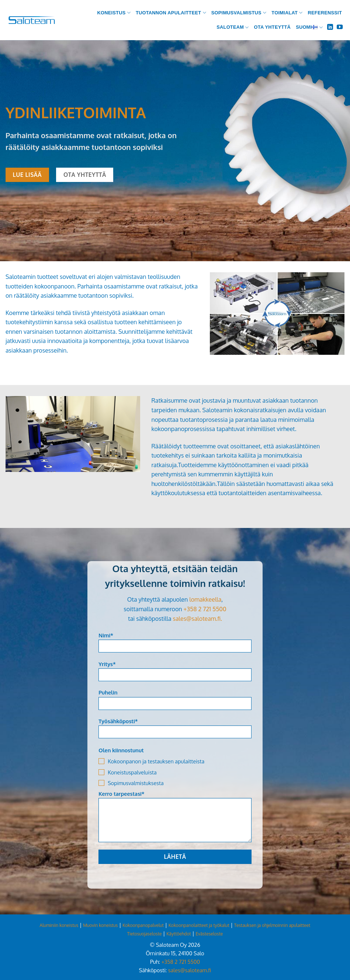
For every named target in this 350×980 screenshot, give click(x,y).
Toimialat (287, 13)
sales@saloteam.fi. (197, 619)
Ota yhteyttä (273, 27)
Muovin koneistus (100, 925)
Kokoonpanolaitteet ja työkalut (199, 925)
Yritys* (175, 673)
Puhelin (175, 702)
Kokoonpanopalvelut (143, 925)
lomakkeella (205, 599)
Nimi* (175, 645)
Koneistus (114, 13)
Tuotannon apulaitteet (171, 13)
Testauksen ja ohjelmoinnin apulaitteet (272, 925)
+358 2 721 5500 (205, 609)
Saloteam (233, 27)
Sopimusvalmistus (239, 13)
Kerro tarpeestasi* (175, 819)
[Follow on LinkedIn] (330, 27)
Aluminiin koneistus (59, 925)
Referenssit (325, 13)
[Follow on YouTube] (340, 27)
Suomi (309, 27)
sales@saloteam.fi (190, 970)
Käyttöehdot (179, 934)
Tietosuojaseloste (145, 934)
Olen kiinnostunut (121, 750)
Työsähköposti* (175, 731)
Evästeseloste (209, 934)
